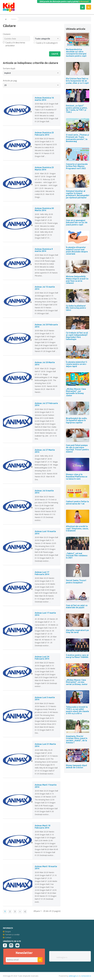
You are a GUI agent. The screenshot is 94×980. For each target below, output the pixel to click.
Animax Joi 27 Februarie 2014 (46, 404)
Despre (7, 932)
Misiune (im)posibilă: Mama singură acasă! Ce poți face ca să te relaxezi (77, 280)
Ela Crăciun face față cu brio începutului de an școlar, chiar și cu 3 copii (77, 81)
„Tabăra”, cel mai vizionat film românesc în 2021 (77, 556)
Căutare (14, 19)
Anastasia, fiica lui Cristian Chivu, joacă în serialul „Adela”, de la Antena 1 (77, 739)
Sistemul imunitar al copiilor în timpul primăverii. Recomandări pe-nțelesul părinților (78, 194)
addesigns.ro (74, 976)
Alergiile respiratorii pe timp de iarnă (77, 631)
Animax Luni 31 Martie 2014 (45, 745)
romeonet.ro (86, 976)
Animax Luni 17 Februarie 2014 (42, 573)
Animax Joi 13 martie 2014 (45, 288)
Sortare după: (9, 69)
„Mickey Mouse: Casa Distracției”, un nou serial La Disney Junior (77, 682)
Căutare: (7, 34)
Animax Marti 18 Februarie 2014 (42, 827)
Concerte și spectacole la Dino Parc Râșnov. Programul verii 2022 (77, 166)
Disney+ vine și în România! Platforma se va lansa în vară (77, 477)
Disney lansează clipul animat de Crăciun (76, 766)
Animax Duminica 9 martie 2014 (44, 250)
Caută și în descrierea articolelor (14, 44)
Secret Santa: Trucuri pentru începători (76, 581)
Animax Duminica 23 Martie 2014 (44, 169)
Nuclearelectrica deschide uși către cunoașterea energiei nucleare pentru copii (76, 53)
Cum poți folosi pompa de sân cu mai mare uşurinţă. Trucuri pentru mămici (77, 448)
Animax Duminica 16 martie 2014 (44, 99)
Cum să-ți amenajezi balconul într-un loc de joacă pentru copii (77, 222)
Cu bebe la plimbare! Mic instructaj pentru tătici (76, 308)
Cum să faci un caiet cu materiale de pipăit (77, 606)
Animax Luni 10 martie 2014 (45, 533)
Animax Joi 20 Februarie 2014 (46, 326)
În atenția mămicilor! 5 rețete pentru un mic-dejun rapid (76, 364)
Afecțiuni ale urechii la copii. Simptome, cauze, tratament (77, 528)
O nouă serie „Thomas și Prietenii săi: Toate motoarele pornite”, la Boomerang (77, 138)
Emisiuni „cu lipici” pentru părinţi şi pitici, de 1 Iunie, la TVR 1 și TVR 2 (77, 109)
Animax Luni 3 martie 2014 (45, 699)
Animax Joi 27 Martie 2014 (45, 451)
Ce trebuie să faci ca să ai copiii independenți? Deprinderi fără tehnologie (77, 336)
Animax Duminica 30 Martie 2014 (44, 209)
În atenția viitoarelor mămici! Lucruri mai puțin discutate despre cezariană (77, 251)
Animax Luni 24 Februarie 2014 (42, 658)
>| (25, 912)
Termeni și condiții (11, 935)
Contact (7, 938)
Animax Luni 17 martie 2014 (45, 614)
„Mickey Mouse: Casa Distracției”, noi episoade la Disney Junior (76, 392)
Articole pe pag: (10, 81)
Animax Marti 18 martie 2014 (46, 868)
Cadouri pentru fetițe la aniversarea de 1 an (77, 503)
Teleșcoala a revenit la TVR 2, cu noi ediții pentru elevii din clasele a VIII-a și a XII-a (77, 710)
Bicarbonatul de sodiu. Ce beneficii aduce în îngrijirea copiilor (77, 420)
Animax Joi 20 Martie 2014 (45, 364)
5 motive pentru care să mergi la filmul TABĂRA (77, 656)
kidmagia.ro (62, 957)
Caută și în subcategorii (46, 43)
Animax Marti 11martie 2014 (46, 786)
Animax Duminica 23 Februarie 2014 (44, 134)
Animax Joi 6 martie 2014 (44, 492)
